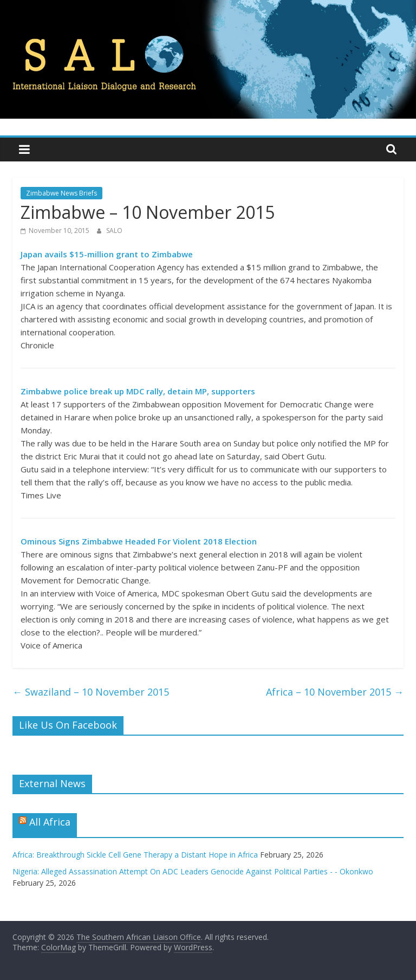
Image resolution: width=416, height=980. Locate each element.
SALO (114, 231)
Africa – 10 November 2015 (335, 692)
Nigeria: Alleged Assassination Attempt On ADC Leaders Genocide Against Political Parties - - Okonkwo (193, 871)
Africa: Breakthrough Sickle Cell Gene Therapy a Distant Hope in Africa (135, 855)
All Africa (50, 822)
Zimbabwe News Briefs (61, 193)
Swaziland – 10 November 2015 (91, 692)
